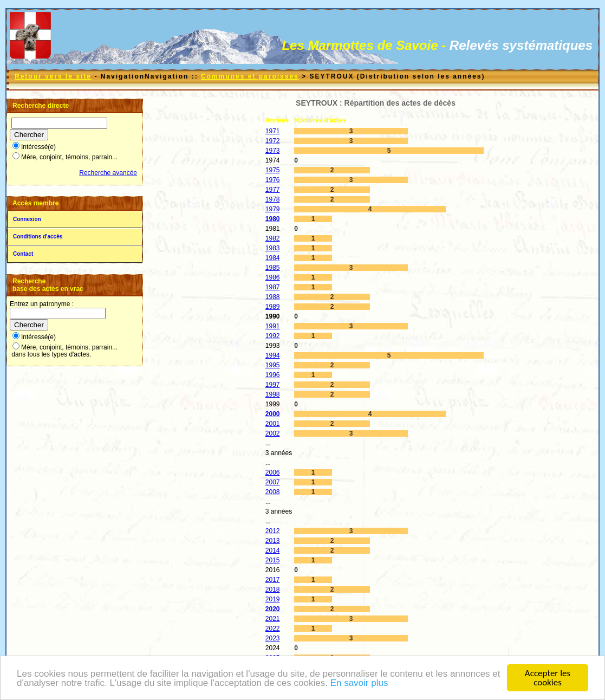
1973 (273, 151)
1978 (273, 199)
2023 (273, 638)
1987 (273, 287)
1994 (273, 355)
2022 (273, 628)
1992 (273, 336)
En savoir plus (359, 685)
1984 (273, 258)
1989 (273, 307)
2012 (273, 531)
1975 (273, 170)
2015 (273, 560)
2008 (273, 492)
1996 (273, 375)
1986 (273, 277)
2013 (273, 541)
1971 (273, 131)
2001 (273, 424)
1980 (273, 219)
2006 (273, 472)
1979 (273, 209)
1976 (273, 180)
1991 (273, 326)
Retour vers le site (53, 76)
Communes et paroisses (250, 76)
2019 (273, 599)
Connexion (27, 219)
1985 (273, 268)
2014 (273, 550)
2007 (273, 482)
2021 (273, 619)
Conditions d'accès (38, 236)
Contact (23, 254)
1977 (273, 190)
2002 (273, 433)
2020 (273, 609)
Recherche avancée (108, 173)
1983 (273, 248)
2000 (273, 414)
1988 (273, 297)
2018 (273, 589)
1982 (273, 238)
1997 (273, 385)
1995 (273, 365)
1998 (273, 394)
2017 (273, 580)
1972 (273, 141)
